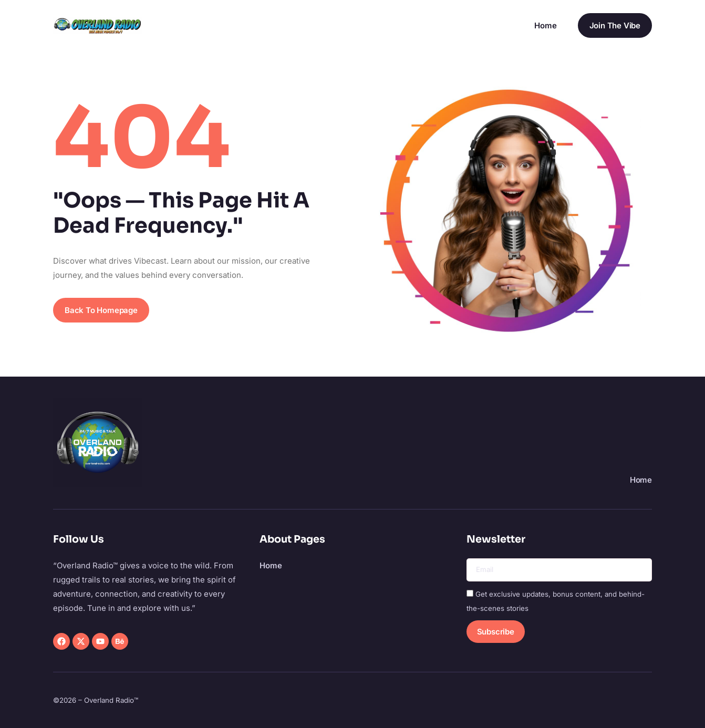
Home (545, 25)
